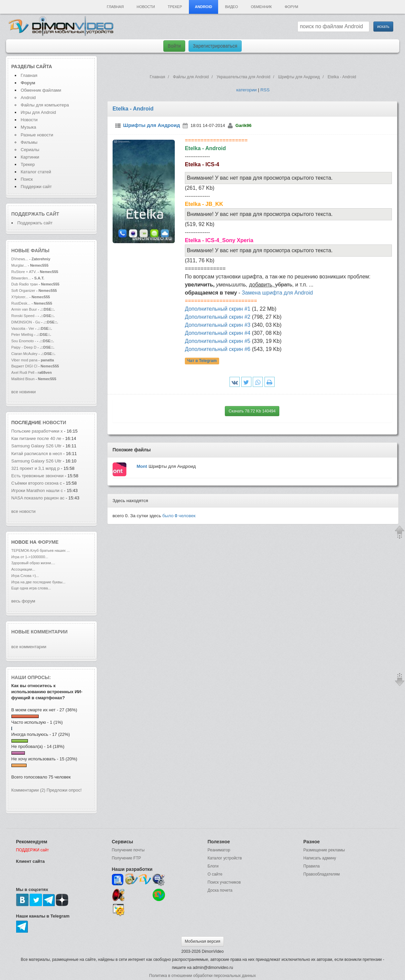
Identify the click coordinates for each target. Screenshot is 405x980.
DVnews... (20, 259)
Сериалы (30, 150)
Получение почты (128, 850)
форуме (48, 542)
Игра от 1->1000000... (30, 557)
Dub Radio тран (25, 284)
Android (204, 7)
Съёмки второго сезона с (37, 483)
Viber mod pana (25, 360)
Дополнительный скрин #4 (218, 333)
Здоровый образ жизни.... (33, 563)
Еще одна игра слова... (31, 588)
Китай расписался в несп (37, 454)
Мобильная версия (203, 941)
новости (54, 422)
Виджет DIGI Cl (25, 366)
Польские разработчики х (37, 431)
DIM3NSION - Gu (26, 322)
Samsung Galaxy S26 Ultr (37, 446)
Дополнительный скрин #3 (218, 325)
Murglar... (19, 265)
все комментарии (29, 647)
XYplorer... (20, 297)
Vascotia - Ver (23, 328)
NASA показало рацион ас (38, 498)
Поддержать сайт (35, 214)
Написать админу (320, 858)
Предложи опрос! (64, 790)
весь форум (23, 601)
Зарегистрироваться (215, 46)
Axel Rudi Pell (23, 372)
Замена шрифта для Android (277, 293)
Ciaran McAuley (25, 354)
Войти (174, 46)
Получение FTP (127, 858)
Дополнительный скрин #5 (218, 341)
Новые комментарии (40, 632)
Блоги (213, 866)
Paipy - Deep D (24, 347)
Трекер (175, 7)
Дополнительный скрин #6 (218, 349)
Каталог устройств (225, 858)
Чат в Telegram (202, 361)
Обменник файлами (41, 90)
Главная (115, 7)
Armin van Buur (24, 309)
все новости (24, 511)
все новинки (24, 392)
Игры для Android (38, 112)
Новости (146, 7)
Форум (291, 7)
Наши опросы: (31, 677)
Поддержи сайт (36, 187)
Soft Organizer (23, 291)
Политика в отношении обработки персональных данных (203, 976)
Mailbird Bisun (23, 379)
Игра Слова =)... (25, 576)
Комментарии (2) (28, 790)
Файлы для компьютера (45, 105)
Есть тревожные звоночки (37, 476)
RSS (265, 90)
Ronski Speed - (24, 316)
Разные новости (37, 135)
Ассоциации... (23, 569)
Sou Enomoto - (24, 341)
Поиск (27, 179)
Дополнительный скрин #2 (218, 317)
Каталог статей (36, 172)
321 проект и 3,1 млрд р (36, 468)
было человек (179, 516)
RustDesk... (21, 303)
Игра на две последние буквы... (38, 582)
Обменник (261, 7)
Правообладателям (322, 874)
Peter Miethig (23, 335)
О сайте (215, 874)
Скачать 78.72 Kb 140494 (252, 411)
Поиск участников (224, 882)
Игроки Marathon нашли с (37, 491)
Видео (231, 7)
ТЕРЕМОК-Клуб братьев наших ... (41, 550)
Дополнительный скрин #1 (218, 309)
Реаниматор (219, 850)
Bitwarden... (21, 278)
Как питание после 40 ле (36, 438)
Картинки (30, 157)
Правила (312, 866)
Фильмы (29, 142)
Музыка (29, 127)
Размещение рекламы (324, 850)
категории (247, 90)
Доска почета (220, 890)
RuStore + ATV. (24, 272)
